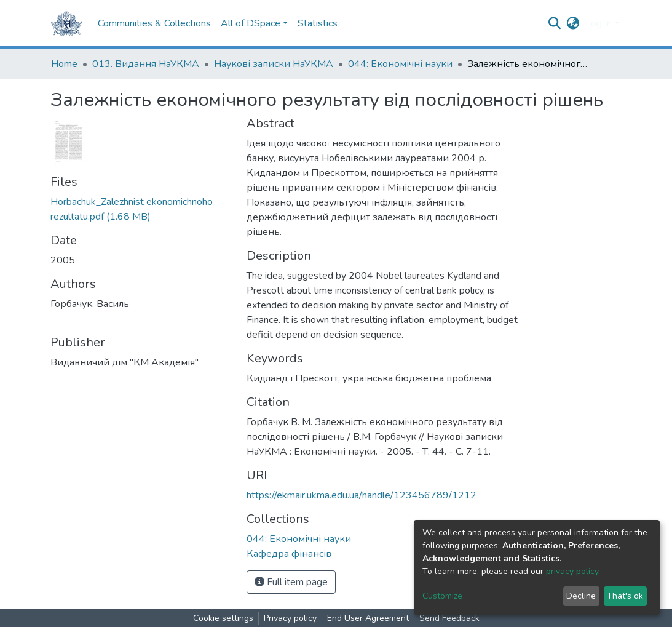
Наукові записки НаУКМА (274, 64)
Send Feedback (449, 618)
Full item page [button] (291, 582)
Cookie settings (223, 618)
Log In (599, 23)
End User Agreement (368, 618)
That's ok (625, 596)
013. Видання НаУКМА (146, 64)
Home (64, 64)
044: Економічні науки (400, 64)
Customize (442, 596)
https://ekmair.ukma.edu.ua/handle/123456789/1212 (362, 495)
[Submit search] (554, 23)
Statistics (318, 23)
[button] (573, 23)
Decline (581, 596)
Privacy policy (290, 618)
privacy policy (572, 571)
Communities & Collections (154, 23)
